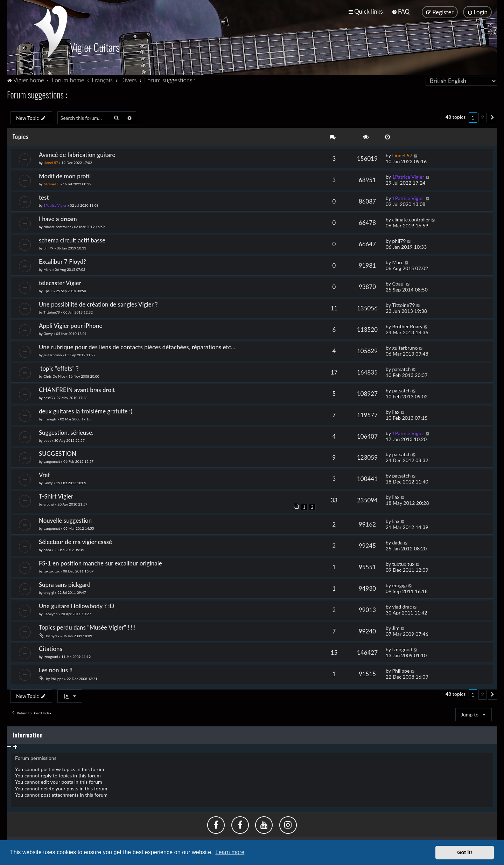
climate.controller (57, 226)
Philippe (57, 678)
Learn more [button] (230, 852)
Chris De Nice (54, 376)
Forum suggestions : (37, 94)
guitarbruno (53, 354)
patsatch (401, 368)
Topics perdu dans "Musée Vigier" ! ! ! (87, 627)
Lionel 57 (51, 162)
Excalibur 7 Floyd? (62, 261)
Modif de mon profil (65, 175)
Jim (396, 627)
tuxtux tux (51, 571)
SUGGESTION (58, 453)
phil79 (48, 247)
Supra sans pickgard (65, 584)
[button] (492, 117)
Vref (44, 475)
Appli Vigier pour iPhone (71, 325)
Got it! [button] (465, 852)
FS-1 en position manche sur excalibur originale (100, 563)
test (44, 197)
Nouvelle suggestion (65, 520)
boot (47, 440)
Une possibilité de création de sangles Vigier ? (98, 304)
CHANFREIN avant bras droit (77, 389)
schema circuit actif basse (72, 239)
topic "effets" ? (60, 368)
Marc (47, 269)
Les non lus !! (56, 669)
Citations (51, 648)
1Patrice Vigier (408, 176)
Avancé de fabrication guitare (77, 154)
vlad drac (402, 606)
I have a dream (58, 218)
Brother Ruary (407, 326)
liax (396, 411)
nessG (48, 397)
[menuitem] (401, 11)
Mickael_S (51, 183)
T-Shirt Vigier (56, 496)
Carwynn (50, 613)
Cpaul (48, 290)
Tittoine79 (52, 311)
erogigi (49, 504)
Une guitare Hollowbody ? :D (77, 605)
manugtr (50, 418)
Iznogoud (51, 656)
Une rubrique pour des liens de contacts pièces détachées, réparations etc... (137, 346)
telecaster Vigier (60, 282)
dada (47, 549)
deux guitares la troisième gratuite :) (86, 410)
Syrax (55, 635)
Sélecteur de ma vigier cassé (75, 541)
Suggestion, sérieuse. (66, 432)
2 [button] (482, 117)
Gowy (48, 333)
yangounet (52, 461)
